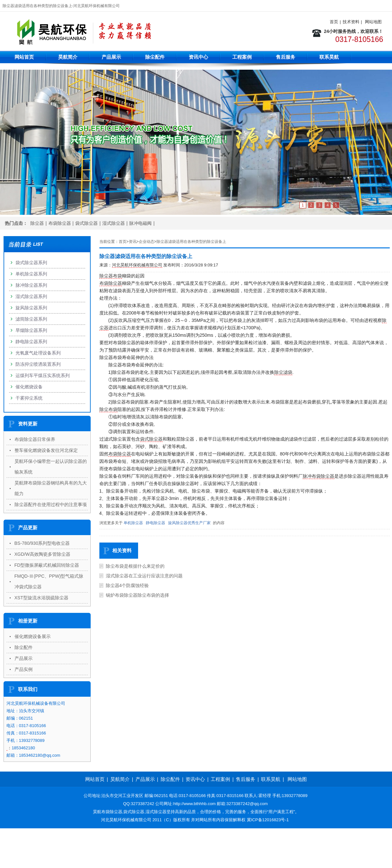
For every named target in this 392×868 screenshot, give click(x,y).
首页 (334, 22)
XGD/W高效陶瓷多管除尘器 (42, 554)
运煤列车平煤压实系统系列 (43, 375)
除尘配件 (155, 57)
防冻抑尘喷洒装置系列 (38, 364)
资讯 (133, 242)
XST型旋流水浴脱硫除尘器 (41, 598)
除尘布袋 (108, 409)
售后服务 (286, 57)
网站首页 (24, 57)
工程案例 (242, 57)
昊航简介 (68, 57)
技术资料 (351, 22)
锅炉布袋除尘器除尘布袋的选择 (137, 595)
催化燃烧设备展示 (33, 636)
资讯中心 (198, 57)
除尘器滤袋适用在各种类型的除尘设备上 (191, 242)
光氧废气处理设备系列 (38, 353)
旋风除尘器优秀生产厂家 (189, 523)
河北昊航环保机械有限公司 (137, 265)
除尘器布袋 (111, 276)
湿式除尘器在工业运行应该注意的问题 (144, 576)
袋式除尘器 (86, 223)
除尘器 (37, 223)
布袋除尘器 (60, 223)
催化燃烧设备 (29, 387)
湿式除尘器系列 (31, 296)
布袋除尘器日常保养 (35, 439)
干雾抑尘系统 (29, 398)
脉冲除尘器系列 (31, 285)
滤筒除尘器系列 (31, 319)
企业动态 (146, 242)
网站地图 (373, 22)
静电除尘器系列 (31, 342)
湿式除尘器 (114, 223)
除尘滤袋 (283, 372)
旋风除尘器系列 (31, 308)
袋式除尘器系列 (31, 263)
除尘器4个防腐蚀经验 (127, 585)
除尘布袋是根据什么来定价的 (135, 566)
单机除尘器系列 (31, 274)
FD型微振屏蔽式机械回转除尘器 (47, 565)
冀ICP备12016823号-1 (268, 820)
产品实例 (24, 669)
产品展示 (111, 57)
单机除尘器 (133, 523)
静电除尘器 (156, 523)
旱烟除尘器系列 (31, 330)
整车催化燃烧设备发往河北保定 (46, 450)
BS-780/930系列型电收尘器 (42, 543)
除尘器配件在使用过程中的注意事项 (51, 504)
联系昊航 (329, 57)
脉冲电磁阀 (140, 223)
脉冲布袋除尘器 (318, 476)
